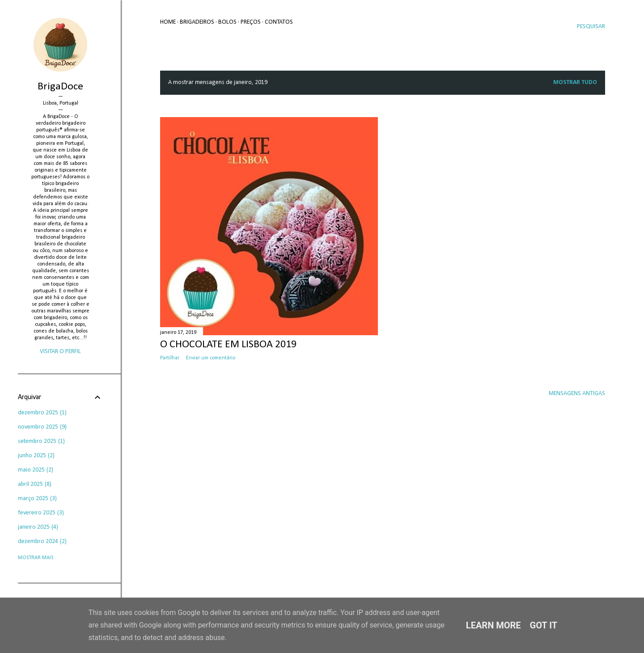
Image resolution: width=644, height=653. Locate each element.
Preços (251, 22)
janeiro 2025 (38, 527)
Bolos (227, 22)
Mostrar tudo (575, 82)
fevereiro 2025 (41, 513)
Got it (544, 625)
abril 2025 (35, 484)
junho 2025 (36, 456)
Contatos (279, 22)
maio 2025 (36, 470)
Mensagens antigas (577, 394)
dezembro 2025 (42, 413)
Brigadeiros (197, 22)
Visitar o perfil (60, 352)
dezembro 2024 (42, 541)
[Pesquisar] (591, 27)
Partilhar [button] (170, 358)
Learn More (494, 625)
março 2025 (37, 499)
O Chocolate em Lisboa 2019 (228, 345)
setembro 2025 (41, 441)
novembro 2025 (42, 427)
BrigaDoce (60, 87)
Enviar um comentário (211, 358)
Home (168, 22)
